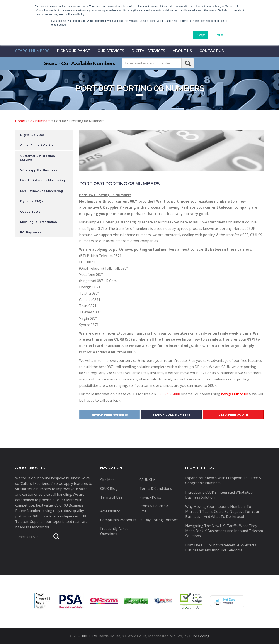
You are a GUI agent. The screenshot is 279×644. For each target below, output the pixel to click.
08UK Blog (109, 488)
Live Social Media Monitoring (43, 180)
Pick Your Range (73, 51)
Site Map (107, 480)
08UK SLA (147, 480)
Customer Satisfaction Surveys (38, 158)
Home (20, 121)
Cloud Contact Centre (37, 145)
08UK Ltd (90, 636)
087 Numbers (39, 121)
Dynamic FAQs (32, 201)
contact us (212, 51)
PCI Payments (31, 232)
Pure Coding (199, 636)
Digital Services (148, 51)
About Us (182, 51)
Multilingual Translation (39, 222)
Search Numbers (32, 51)
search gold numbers (171, 415)
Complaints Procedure (118, 520)
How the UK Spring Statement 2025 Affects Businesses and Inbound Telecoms (221, 548)
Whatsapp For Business (39, 170)
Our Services (111, 51)
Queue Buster (31, 211)
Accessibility (110, 511)
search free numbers (110, 415)
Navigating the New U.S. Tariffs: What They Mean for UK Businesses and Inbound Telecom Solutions (224, 531)
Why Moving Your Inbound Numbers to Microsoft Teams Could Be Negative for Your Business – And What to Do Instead (222, 512)
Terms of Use (111, 497)
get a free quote (233, 415)
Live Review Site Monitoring (42, 191)
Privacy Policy (150, 497)
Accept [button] (201, 35)
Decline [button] (219, 35)
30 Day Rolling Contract (159, 520)
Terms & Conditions (156, 488)
